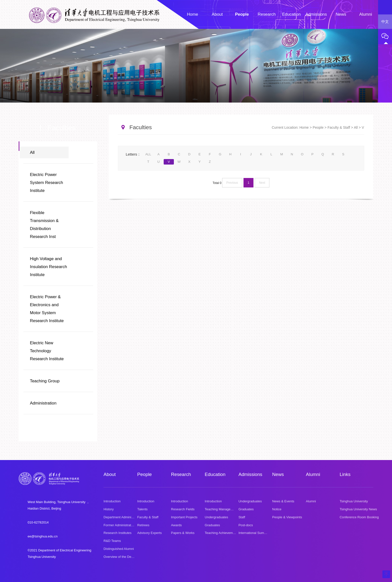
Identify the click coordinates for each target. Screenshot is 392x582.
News (278, 474)
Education (215, 474)
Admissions (250, 474)
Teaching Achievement (221, 533)
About (110, 474)
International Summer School (260, 533)
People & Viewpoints (287, 517)
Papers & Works (183, 533)
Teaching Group (45, 381)
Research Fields (183, 509)
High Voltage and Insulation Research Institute (48, 267)
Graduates (212, 525)
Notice (277, 509)
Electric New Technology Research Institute (47, 351)
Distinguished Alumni (119, 549)
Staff (242, 517)
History (109, 509)
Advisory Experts (149, 533)
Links (345, 474)
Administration (43, 403)
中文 (385, 22)
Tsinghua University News (358, 509)
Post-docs (246, 525)
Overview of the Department (124, 557)
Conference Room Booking (359, 517)
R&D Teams (112, 541)
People (318, 127)
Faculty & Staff (339, 127)
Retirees (143, 525)
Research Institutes (117, 533)
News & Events (283, 501)
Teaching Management (221, 509)
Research (181, 474)
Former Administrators (120, 525)
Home (304, 127)
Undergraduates (216, 517)
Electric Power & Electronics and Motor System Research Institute (47, 309)
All (32, 152)
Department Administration (123, 517)
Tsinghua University (354, 501)
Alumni (313, 474)
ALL (148, 154)
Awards (176, 525)
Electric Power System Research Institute (46, 183)
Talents (143, 509)
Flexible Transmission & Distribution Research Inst (44, 225)
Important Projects (184, 517)
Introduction (112, 501)
